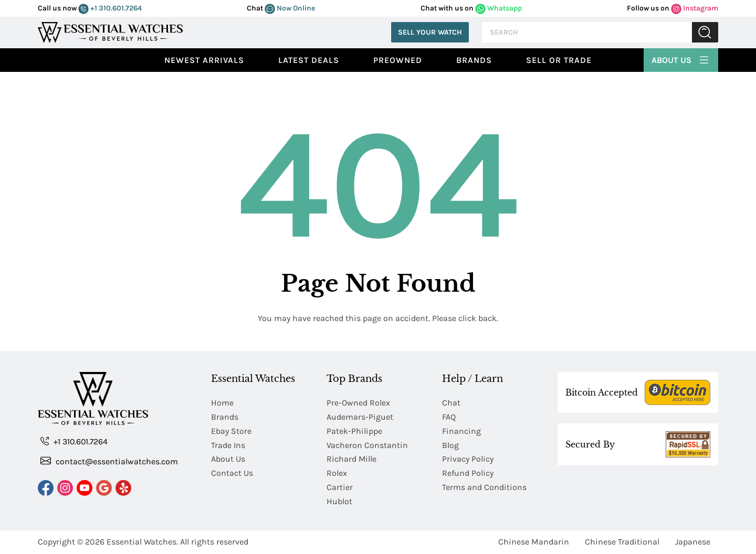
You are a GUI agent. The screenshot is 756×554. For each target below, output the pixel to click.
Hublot (339, 502)
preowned (398, 60)
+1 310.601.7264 (110, 8)
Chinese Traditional (622, 542)
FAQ (449, 417)
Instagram (695, 8)
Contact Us (232, 473)
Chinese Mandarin (534, 542)
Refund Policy (468, 473)
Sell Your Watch (430, 32)
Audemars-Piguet (360, 417)
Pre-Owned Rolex (358, 403)
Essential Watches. (142, 542)
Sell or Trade (559, 60)
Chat (451, 403)
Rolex (337, 473)
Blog (450, 445)
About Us (681, 59)
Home (222, 403)
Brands (474, 60)
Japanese (693, 542)
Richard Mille (352, 459)
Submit (705, 32)
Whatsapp (498, 8)
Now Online (290, 8)
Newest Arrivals (204, 60)
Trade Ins (228, 445)
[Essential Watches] (110, 31)
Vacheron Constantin (367, 445)
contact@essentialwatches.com (109, 461)
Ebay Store (231, 431)
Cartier (340, 488)
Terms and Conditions (484, 488)
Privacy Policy (468, 459)
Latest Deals (309, 60)
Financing (461, 431)
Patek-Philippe (354, 431)
